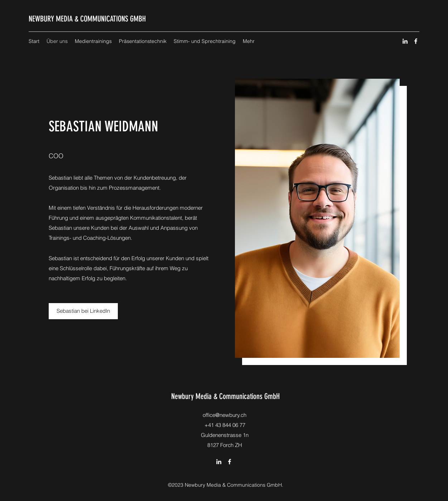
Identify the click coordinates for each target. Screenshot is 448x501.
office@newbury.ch (225, 415)
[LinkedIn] (405, 41)
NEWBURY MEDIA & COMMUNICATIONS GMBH (87, 19)
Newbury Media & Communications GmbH (225, 396)
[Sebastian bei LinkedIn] (83, 311)
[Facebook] (416, 41)
